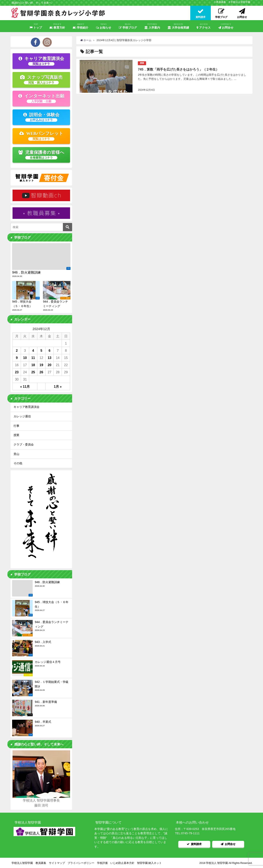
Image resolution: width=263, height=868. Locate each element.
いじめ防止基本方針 (122, 863)
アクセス (204, 26)
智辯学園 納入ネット (149, 863)
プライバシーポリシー (81, 863)
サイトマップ (57, 863)
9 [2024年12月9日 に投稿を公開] (17, 358)
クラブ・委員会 (24, 444)
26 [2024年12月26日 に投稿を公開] (41, 372)
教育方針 (57, 26)
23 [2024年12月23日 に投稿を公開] (17, 372)
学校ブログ (128, 26)
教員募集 (221, 2)
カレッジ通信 (22, 416)
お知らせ (104, 26)
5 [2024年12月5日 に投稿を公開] (41, 350)
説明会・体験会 (41, 117)
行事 (16, 426)
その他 (18, 463)
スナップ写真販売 (41, 80)
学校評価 (102, 863)
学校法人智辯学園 (240, 2)
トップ (36, 26)
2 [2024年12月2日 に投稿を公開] (17, 350)
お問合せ (226, 26)
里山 (16, 454)
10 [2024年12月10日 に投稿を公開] (25, 358)
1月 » (58, 386)
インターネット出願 (41, 98)
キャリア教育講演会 (41, 61)
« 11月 (25, 386)
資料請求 (194, 844)
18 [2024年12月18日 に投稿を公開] (33, 365)
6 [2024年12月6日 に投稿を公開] (50, 350)
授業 (142, 63)
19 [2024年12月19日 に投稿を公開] (41, 365)
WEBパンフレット (41, 136)
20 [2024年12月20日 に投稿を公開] (50, 365)
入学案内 (152, 26)
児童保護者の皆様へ (41, 155)
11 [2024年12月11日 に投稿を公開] (33, 358)
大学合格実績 (178, 26)
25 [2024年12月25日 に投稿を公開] (33, 372)
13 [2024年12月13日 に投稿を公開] (50, 358)
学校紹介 (81, 26)
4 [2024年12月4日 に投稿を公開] (33, 350)
